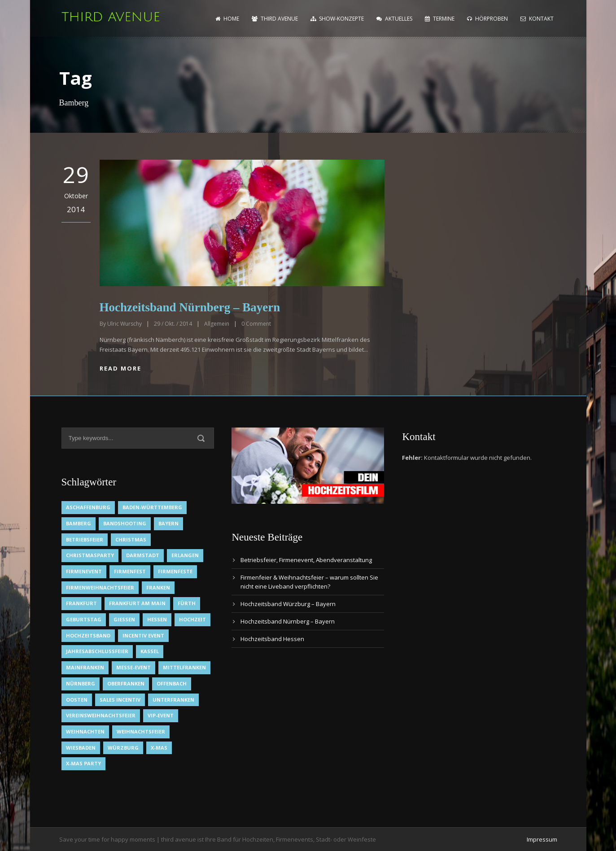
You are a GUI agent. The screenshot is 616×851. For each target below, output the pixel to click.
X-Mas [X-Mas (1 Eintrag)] (159, 748)
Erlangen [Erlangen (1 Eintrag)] (185, 555)
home (227, 19)
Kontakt (537, 19)
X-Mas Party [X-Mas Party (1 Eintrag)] (83, 763)
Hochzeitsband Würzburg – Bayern (288, 604)
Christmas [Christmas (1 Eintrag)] (131, 539)
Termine (440, 19)
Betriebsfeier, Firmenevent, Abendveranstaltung (306, 560)
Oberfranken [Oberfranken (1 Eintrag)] (126, 683)
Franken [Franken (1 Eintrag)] (158, 587)
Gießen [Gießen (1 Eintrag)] (124, 619)
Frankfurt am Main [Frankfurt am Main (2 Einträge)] (137, 603)
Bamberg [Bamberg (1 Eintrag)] (79, 523)
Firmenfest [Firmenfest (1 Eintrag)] (130, 571)
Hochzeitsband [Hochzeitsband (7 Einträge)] (88, 635)
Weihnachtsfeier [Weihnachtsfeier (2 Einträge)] (141, 731)
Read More (120, 368)
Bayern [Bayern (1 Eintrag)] (168, 523)
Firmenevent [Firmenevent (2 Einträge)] (84, 571)
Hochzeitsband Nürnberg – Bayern (190, 307)
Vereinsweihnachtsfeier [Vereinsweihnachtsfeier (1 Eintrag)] (101, 715)
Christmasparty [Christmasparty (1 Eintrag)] (90, 555)
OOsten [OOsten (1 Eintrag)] (77, 700)
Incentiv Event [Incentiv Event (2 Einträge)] (143, 635)
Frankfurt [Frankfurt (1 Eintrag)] (81, 603)
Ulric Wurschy (125, 324)
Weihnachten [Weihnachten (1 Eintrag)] (85, 731)
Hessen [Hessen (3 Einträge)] (157, 619)
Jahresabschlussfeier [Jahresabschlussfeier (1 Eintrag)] (97, 651)
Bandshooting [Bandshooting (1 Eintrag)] (125, 523)
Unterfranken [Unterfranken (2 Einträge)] (173, 700)
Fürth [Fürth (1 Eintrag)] (187, 603)
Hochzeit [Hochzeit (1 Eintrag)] (192, 619)
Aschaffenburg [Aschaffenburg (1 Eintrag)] (88, 507)
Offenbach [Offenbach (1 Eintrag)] (172, 683)
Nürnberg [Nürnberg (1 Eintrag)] (81, 683)
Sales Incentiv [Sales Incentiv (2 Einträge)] (120, 700)
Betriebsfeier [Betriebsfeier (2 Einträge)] (85, 539)
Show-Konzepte (337, 19)
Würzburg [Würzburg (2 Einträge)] (123, 748)
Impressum (542, 839)
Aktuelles (394, 19)
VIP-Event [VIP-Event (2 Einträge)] (161, 715)
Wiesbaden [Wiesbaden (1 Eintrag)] (81, 748)
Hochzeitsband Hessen (272, 639)
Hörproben (487, 19)
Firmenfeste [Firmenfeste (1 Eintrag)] (175, 571)
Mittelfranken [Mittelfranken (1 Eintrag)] (184, 667)
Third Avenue (275, 19)
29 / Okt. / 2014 (173, 324)
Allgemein (217, 324)
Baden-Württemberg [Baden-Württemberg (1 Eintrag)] (152, 507)
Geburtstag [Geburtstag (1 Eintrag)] (84, 619)
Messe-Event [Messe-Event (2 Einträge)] (133, 667)
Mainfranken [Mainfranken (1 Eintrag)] (85, 667)
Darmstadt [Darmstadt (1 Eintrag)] (143, 555)
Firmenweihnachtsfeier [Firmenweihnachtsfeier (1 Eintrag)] (100, 587)
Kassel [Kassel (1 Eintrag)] (150, 651)
